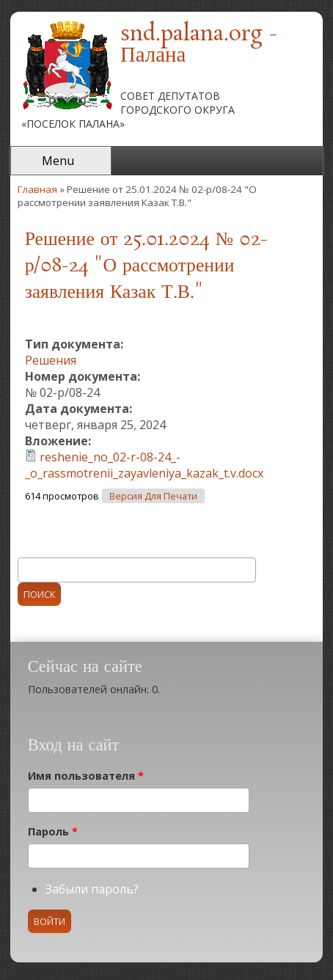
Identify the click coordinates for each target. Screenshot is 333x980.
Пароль (53, 831)
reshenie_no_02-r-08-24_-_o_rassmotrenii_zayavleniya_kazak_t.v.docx (144, 465)
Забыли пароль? (92, 889)
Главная (37, 189)
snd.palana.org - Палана (199, 45)
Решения (51, 360)
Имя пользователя (86, 776)
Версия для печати (153, 496)
